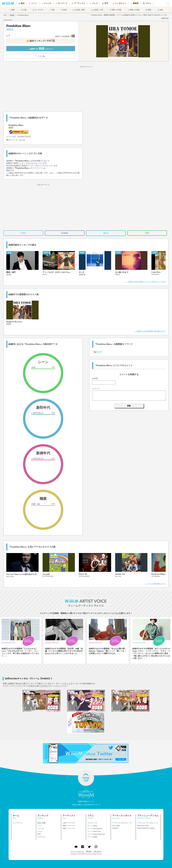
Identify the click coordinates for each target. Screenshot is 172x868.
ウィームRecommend (95, 828)
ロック (22, 140)
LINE (147, 233)
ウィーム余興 (92, 837)
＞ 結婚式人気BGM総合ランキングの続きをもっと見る (145, 282)
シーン (40, 826)
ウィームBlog (92, 826)
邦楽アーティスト (69, 826)
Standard (115, 828)
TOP (5, 15)
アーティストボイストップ (122, 823)
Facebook (65, 233)
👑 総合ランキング (41, 41)
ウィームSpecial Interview (96, 834)
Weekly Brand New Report (146, 828)
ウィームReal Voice (94, 831)
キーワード (42, 837)
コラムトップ (92, 823)
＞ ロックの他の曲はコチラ (155, 584)
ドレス (40, 831)
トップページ (18, 823)
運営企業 (89, 851)
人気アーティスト (69, 823)
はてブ (106, 233)
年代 (39, 834)
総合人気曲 (42, 823)
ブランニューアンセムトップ (148, 823)
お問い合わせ (97, 851)
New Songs (116, 826)
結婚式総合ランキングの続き (22, 245)
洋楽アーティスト (69, 828)
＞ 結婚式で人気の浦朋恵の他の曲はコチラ (150, 331)
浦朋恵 (12, 15)
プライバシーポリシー (77, 851)
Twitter (23, 233)
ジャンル (41, 828)
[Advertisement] (86, 88)
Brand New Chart (143, 826)
